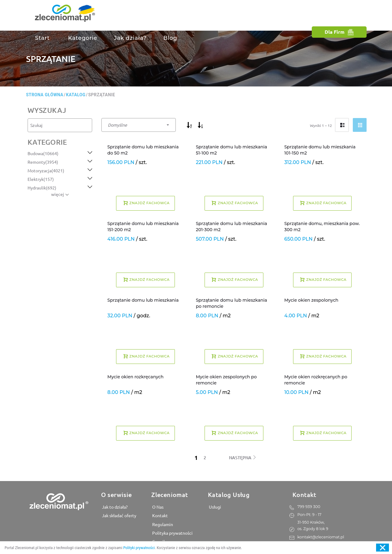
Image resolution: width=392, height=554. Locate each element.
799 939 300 (309, 506)
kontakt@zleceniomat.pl (320, 536)
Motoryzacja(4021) (46, 170)
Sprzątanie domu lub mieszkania (143, 300)
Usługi (215, 507)
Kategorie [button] (82, 38)
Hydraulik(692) (42, 188)
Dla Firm (339, 32)
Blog (170, 38)
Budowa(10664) (43, 153)
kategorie (47, 142)
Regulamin (162, 524)
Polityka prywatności (172, 533)
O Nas (157, 507)
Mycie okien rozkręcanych (136, 377)
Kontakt (160, 515)
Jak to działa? (114, 507)
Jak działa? (130, 38)
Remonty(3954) (43, 162)
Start (42, 38)
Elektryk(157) (41, 179)
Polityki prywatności (139, 548)
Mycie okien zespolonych (311, 300)
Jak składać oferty (119, 515)
